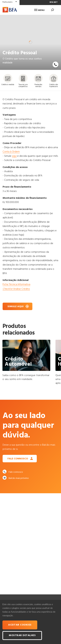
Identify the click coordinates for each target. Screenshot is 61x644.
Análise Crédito (16, 289)
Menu (39, 10)
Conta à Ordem (11, 152)
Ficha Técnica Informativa (16, 284)
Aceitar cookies (20, 625)
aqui (14, 156)
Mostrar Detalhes (22, 635)
